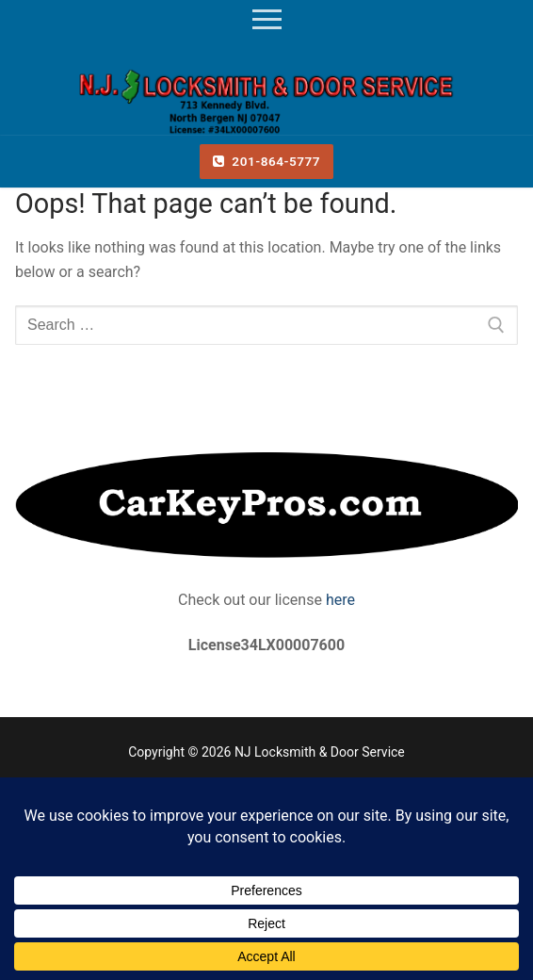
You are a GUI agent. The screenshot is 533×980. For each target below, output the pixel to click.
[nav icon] (267, 20)
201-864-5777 (266, 161)
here (339, 600)
